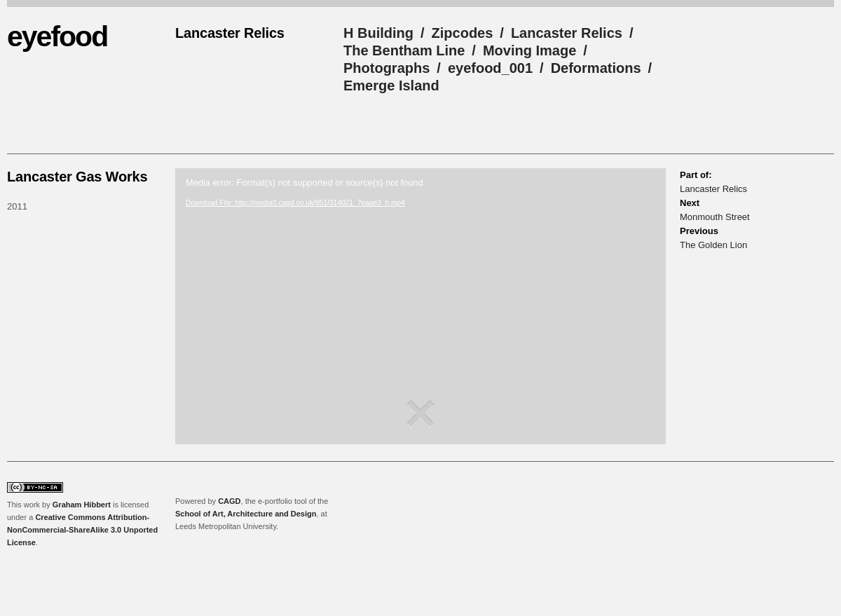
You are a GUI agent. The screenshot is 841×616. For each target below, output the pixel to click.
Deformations (596, 68)
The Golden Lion (713, 245)
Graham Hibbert (82, 505)
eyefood (57, 36)
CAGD (229, 501)
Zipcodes (463, 33)
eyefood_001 (490, 68)
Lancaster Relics (567, 33)
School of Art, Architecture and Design (246, 514)
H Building (378, 33)
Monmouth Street (715, 217)
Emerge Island (391, 85)
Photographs (387, 68)
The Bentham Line (404, 50)
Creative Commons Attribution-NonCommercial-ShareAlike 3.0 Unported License (82, 530)
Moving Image (529, 50)
